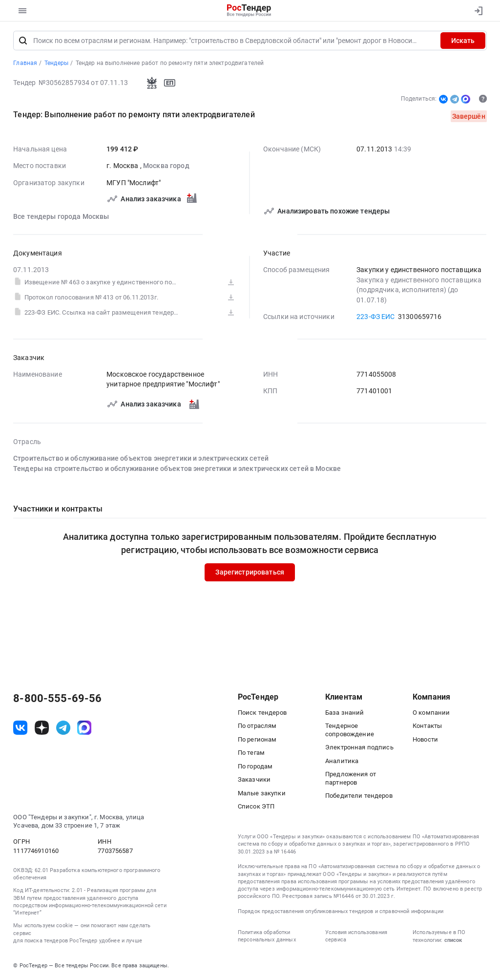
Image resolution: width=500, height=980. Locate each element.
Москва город (166, 166)
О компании (431, 713)
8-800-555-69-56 (57, 699)
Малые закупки (262, 793)
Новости (425, 739)
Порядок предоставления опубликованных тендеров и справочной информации (341, 911)
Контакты (427, 726)
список (453, 940)
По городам (255, 766)
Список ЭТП (256, 806)
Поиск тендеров (262, 713)
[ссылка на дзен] (42, 728)
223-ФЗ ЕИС (375, 317)
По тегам (251, 753)
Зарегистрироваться (250, 573)
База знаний (345, 713)
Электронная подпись (359, 747)
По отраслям (257, 726)
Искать (463, 41)
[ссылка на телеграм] (63, 728)
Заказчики (254, 779)
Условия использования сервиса (356, 936)
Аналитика (342, 761)
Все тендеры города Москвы (61, 216)
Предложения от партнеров (351, 778)
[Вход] (476, 11)
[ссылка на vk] (20, 728)
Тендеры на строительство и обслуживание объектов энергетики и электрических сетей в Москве (177, 469)
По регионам (257, 739)
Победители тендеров (359, 796)
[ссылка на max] (84, 728)
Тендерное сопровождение (350, 730)
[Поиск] (23, 41)
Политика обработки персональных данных (267, 936)
